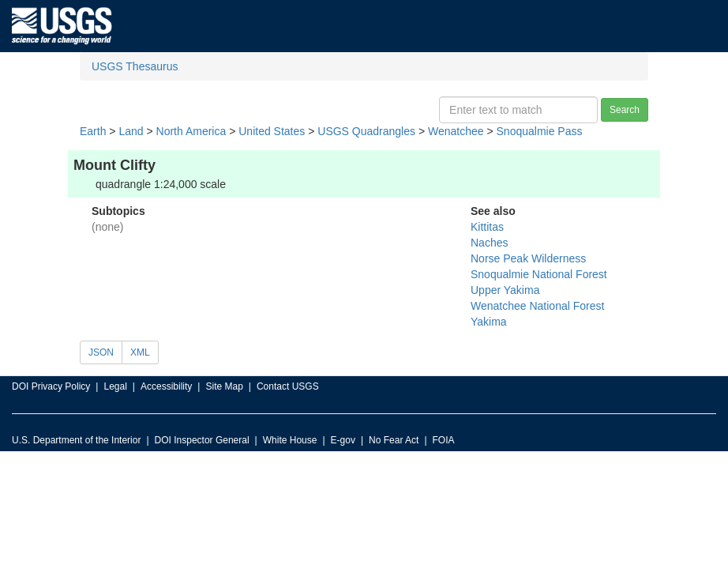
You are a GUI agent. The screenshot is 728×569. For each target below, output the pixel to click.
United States (272, 131)
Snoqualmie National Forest (539, 274)
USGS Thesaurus (135, 66)
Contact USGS (288, 386)
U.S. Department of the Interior (76, 440)
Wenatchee (456, 131)
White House (290, 440)
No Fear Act (394, 440)
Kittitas (487, 227)
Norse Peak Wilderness (528, 258)
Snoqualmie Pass (540, 131)
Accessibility (166, 386)
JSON (101, 352)
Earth (93, 131)
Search (625, 110)
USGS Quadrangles (366, 131)
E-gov (343, 440)
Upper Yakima (505, 290)
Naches (489, 243)
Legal (115, 386)
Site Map (224, 386)
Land (131, 131)
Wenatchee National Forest (537, 306)
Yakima (489, 322)
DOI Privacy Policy (51, 386)
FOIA (444, 440)
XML (140, 352)
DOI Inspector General (202, 440)
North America (191, 131)
